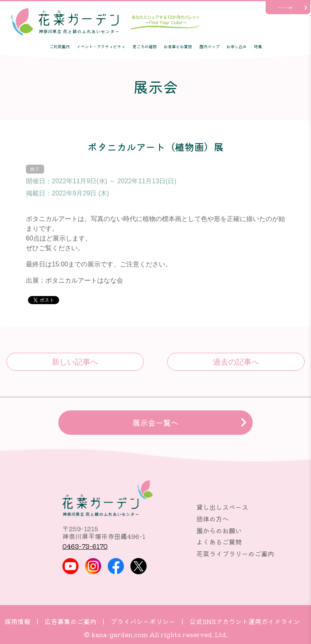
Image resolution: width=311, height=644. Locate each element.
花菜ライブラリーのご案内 (235, 554)
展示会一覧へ (155, 423)
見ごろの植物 (145, 46)
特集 (258, 46)
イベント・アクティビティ (101, 46)
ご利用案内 (60, 46)
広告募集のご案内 (70, 621)
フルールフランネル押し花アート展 (75, 362)
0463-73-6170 (85, 546)
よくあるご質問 (219, 542)
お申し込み (236, 46)
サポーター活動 (285, 8)
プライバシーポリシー (143, 621)
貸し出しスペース (222, 507)
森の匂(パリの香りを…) (236, 362)
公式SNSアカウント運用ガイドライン (245, 621)
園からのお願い (219, 530)
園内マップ (209, 46)
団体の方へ (213, 519)
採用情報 (17, 621)
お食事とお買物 (178, 46)
